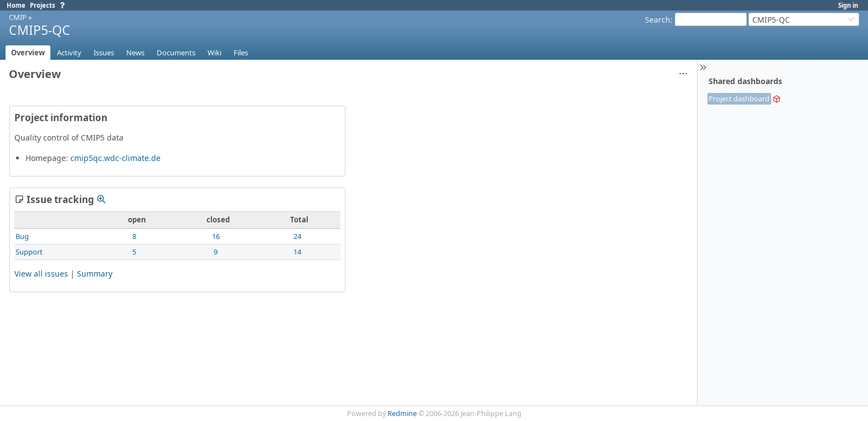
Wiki (215, 53)
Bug (22, 236)
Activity (69, 53)
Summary (95, 274)
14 (297, 252)
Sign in (848, 5)
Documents (176, 53)
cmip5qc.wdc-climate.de (115, 158)
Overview (28, 53)
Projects (43, 5)
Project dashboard (739, 98)
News (135, 53)
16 (216, 236)
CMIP (18, 17)
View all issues (41, 274)
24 (297, 236)
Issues (104, 53)
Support (29, 252)
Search (658, 20)
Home (16, 5)
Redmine (402, 414)
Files (241, 53)
